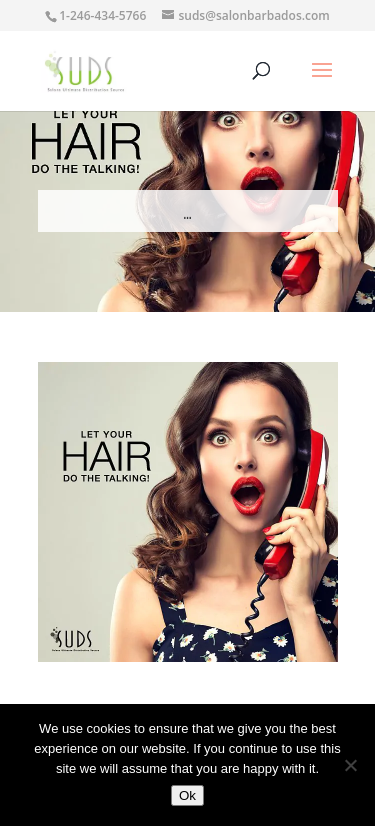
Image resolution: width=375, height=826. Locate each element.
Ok (187, 795)
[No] (350, 765)
